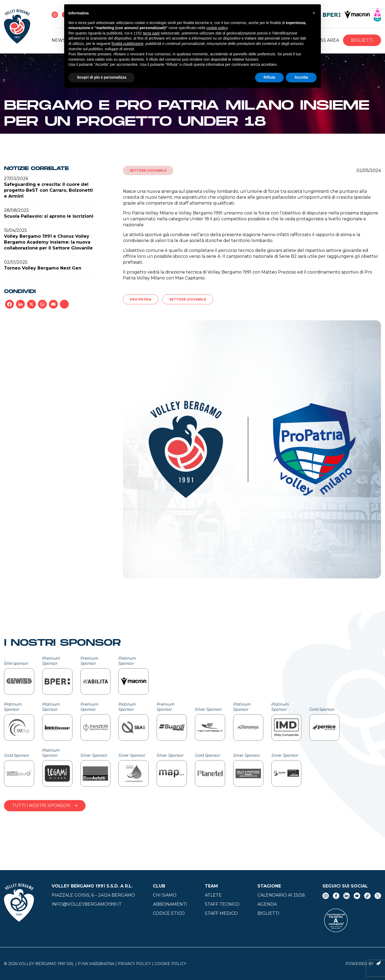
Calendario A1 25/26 (281, 895)
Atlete (213, 895)
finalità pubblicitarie (127, 44)
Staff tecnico (222, 904)
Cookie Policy (170, 964)
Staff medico (221, 913)
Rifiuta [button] (269, 77)
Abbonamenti (170, 904)
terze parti (151, 33)
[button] (314, 13)
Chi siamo (165, 895)
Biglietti (362, 40)
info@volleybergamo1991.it (87, 904)
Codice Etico (169, 913)
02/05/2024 (369, 170)
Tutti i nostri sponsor (45, 806)
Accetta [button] (301, 77)
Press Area (325, 40)
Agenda (267, 904)
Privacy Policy (134, 964)
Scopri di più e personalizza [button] (102, 77)
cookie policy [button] (217, 28)
